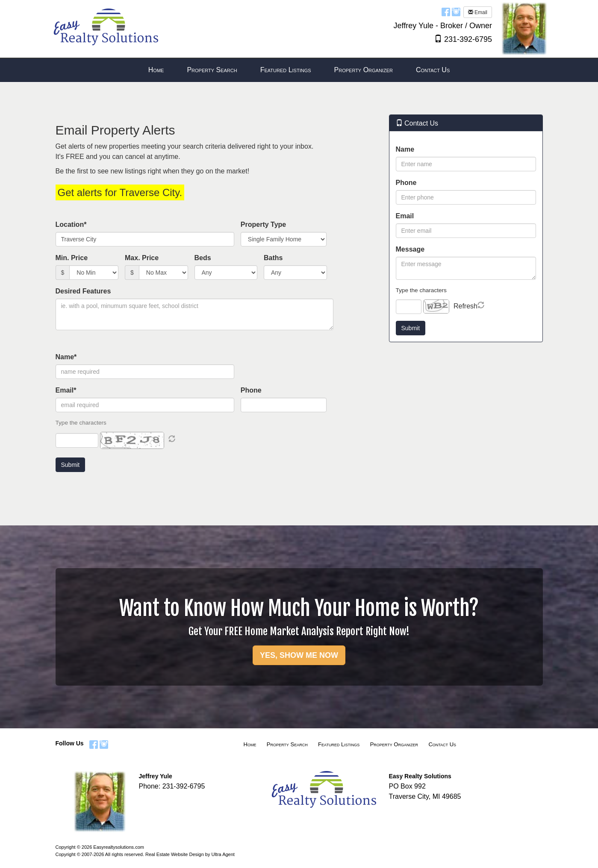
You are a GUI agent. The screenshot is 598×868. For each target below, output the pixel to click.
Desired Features (83, 291)
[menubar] (299, 70)
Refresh (465, 306)
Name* (66, 357)
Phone (251, 390)
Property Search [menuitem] (212, 70)
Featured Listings (339, 744)
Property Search (287, 744)
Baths (273, 258)
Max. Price (142, 258)
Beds (203, 258)
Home (250, 744)
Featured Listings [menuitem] (286, 70)
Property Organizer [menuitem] (364, 70)
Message (410, 249)
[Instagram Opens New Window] (456, 12)
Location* (71, 224)
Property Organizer (394, 744)
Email (478, 12)
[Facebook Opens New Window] (446, 12)
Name (405, 149)
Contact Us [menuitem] (433, 70)
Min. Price (72, 258)
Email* (66, 390)
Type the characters (421, 290)
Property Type (263, 224)
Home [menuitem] (156, 70)
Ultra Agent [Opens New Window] (223, 854)
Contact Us (442, 744)
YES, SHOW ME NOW (299, 655)
